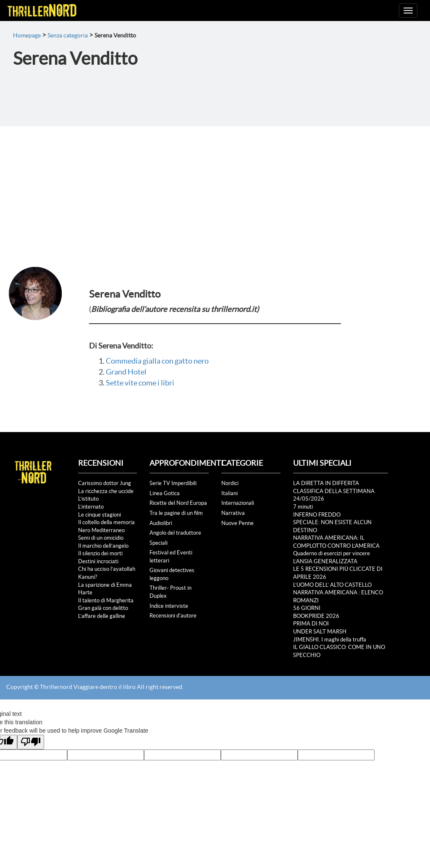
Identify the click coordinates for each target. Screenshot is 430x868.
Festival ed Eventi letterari (171, 557)
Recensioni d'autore (173, 616)
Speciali (159, 543)
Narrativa (233, 513)
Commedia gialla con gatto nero (157, 361)
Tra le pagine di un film (176, 513)
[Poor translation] (31, 742)
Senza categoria (68, 35)
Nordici (230, 483)
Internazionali (238, 503)
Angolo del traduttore (175, 533)
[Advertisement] (215, 189)
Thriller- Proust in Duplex (170, 592)
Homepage (27, 35)
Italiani (229, 493)
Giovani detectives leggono (172, 574)
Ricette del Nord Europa (178, 503)
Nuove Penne (237, 523)
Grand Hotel (126, 372)
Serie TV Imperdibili (173, 483)
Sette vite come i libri (140, 383)
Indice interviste (169, 606)
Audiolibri (161, 523)
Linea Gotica (165, 493)
